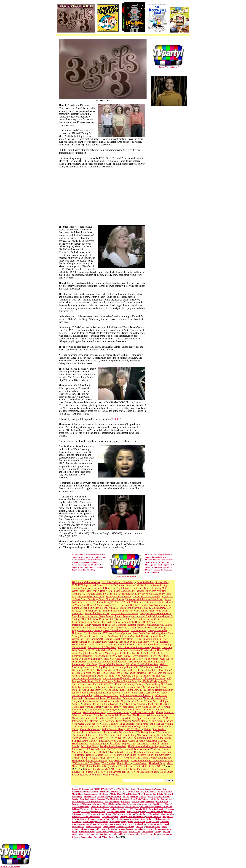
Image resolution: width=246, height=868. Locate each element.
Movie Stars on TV (97, 555)
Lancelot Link (141, 809)
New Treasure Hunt (81, 807)
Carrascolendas (90, 794)
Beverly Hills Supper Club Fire (88, 772)
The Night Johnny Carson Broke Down (122, 622)
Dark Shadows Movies (118, 712)
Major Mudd (117, 794)
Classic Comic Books (116, 812)
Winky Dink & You (136, 822)
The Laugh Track (165, 565)
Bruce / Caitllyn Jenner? (111, 664)
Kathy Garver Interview (136, 656)
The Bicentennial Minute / (141, 746)
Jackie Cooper (140, 763)
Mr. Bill (155, 744)
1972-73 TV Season (124, 645)
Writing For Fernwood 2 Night (120, 605)
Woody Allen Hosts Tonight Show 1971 (134, 727)
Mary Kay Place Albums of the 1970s (122, 659)
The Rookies (109, 763)
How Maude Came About (91, 596)
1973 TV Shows (133, 729)
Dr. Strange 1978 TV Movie (108, 656)
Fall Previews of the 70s (96, 735)
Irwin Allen (140, 824)
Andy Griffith (133, 812)
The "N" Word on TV (125, 758)
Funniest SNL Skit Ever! (138, 585)
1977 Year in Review (101, 738)
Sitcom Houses (102, 822)
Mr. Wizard (103, 796)
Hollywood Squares (119, 760)
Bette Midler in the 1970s (149, 766)
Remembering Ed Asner (108, 602)
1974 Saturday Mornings (90, 804)
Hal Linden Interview (94, 712)
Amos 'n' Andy (104, 819)
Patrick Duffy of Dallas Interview (136, 642)
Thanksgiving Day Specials (135, 796)
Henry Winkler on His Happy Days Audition (94, 642)
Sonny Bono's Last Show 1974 (156, 613)
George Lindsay (110, 809)
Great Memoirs (80, 758)
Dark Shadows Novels (143, 712)
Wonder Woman (80, 744)
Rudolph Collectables (128, 804)
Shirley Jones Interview (159, 752)
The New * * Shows (93, 567)
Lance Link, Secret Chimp (123, 735)
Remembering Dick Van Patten (120, 732)
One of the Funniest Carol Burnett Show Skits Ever (99, 715)
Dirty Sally (161, 628)
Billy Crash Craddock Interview (142, 664)
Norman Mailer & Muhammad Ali (145, 625)
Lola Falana (139, 829)
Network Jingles (98, 744)
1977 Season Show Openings (116, 633)
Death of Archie (137, 741)
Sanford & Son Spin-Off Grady (154, 755)
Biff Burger (118, 769)
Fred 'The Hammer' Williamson (143, 715)
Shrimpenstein (145, 804)
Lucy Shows (131, 789)
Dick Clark (106, 727)
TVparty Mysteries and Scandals (159, 560)
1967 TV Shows (117, 807)
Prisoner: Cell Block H (102, 588)
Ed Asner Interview (132, 698)
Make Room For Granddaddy (95, 766)
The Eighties (150, 565)
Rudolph (97, 837)
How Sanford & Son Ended (122, 755)
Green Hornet (109, 827)
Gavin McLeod (124, 721)
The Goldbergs (142, 814)
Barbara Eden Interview (102, 721)
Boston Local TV (154, 817)
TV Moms (155, 749)
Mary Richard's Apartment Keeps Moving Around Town (100, 616)
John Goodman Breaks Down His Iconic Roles (97, 676)
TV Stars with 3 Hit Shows (87, 763)
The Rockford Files (142, 738)
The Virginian (138, 801)
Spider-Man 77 (141, 721)
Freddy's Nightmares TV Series (128, 701)
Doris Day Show (89, 746)
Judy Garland (147, 819)
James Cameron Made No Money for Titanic (151, 673)
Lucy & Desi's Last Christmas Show (88, 801)
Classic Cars (143, 789)
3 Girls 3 (142, 605)
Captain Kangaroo (110, 817)
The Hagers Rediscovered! (146, 596)
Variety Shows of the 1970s (158, 562)
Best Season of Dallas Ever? (102, 647)
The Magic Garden (114, 799)
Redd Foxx (77, 822)
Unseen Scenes (78, 562)
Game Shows (92, 562)
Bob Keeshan (147, 832)
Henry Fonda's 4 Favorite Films (89, 636)
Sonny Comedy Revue (131, 710)
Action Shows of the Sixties (157, 557)
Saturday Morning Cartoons (92, 799)
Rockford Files (92, 791)
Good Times (143, 744)
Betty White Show (123, 752)
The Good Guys (157, 763)
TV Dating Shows (146, 732)
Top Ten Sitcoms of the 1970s (112, 673)
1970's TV (120, 789)
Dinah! (164, 744)
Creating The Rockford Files (86, 594)
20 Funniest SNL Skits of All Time (116, 611)
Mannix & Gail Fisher (123, 766)
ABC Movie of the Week (123, 814)
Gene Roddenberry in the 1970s (152, 582)
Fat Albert (126, 801)
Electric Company (120, 819)
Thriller (147, 729)
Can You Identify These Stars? (119, 707)
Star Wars (123, 809)
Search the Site (160, 570)
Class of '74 (114, 744)
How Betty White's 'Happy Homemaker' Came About (107, 591)
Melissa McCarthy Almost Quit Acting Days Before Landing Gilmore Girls (120, 666)
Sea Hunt (104, 791)
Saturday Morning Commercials (86, 817)
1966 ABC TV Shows (100, 807)
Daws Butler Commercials (161, 814)
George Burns (166, 834)
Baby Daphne (145, 794)
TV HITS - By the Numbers (100, 670)
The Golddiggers (125, 829)
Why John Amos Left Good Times (133, 588)
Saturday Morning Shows (83, 557)
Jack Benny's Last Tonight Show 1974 (126, 690)
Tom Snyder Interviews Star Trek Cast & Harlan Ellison (135, 636)
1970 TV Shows (109, 724)
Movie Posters (109, 837)
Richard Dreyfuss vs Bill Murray (136, 695)
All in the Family (163, 738)
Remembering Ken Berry (85, 664)
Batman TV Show (93, 827)
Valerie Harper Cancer (154, 678)
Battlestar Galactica (157, 741)
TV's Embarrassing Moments (158, 555)
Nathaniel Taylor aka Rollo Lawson (100, 704)
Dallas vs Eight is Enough (126, 681)
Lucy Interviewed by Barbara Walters (122, 678)
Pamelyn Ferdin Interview (113, 746)
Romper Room (105, 814)
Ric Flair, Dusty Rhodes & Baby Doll (156, 807)
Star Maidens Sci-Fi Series (125, 613)
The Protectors (139, 630)
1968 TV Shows (132, 807)
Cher (142, 812)
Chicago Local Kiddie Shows (132, 817)
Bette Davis (135, 819)
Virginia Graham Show (101, 758)
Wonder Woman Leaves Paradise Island (92, 645)
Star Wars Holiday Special (151, 735)
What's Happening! (118, 822)
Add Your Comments (159, 571)
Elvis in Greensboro (92, 732)
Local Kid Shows (79, 555)
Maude (75, 746)
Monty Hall (77, 794)
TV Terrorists (128, 824)
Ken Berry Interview (162, 647)
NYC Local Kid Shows (86, 819)
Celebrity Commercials (82, 837)
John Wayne (156, 789)
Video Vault (101, 557)
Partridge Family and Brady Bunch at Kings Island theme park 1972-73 (108, 687)
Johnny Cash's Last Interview (145, 693)
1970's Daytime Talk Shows (119, 772)
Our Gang (140, 827)
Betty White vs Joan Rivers (150, 707)
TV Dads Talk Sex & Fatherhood (119, 594)
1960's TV (110, 789)
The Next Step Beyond (162, 721)
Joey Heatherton (112, 801)
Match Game (135, 832)
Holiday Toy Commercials (161, 799)
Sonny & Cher (152, 822)
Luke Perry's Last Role (117, 693)
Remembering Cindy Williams (151, 591)
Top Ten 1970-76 (122, 738)
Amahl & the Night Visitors (136, 799)
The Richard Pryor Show (147, 834)
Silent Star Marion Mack (98, 769)
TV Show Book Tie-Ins (139, 653)
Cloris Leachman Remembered (134, 647)
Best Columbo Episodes (97, 613)
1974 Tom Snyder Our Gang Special (147, 662)
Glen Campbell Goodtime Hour (99, 834)
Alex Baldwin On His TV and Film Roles (136, 670)
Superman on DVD (118, 791)
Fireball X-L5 (90, 796)
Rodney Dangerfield (96, 755)
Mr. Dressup (104, 794)
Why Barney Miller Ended (85, 650)
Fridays (75, 809)
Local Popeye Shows (162, 804)
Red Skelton (96, 809)
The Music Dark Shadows (86, 724)
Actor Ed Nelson (119, 741)
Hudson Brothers (87, 832)
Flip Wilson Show (148, 791)
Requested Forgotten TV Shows (86, 565)
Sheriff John (158, 794)
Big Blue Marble (165, 791)
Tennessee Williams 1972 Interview (103, 698)
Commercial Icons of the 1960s (95, 824)
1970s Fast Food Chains (138, 769)
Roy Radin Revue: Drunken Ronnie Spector (144, 639)
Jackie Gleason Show (113, 729)
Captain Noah (115, 796)
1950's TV (99, 789)
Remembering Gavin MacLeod (134, 608)
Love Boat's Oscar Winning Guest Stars (153, 633)
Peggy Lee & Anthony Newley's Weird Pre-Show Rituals (101, 630)
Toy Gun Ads (133, 791)
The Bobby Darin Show (124, 834)
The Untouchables (155, 824)
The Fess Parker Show (147, 772)
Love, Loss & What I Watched (104, 775)
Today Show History (125, 827)
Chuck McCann (110, 804)
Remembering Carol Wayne (86, 622)
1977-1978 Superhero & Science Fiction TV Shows (98, 585)
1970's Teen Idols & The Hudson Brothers (152, 760)
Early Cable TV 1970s (106, 749)
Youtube (115, 419)
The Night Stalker (165, 712)
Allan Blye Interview (94, 690)
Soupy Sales (115, 824)
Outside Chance (154, 619)
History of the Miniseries (118, 596)
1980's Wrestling (79, 570)
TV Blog (92, 570)
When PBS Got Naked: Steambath (140, 602)
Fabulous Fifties (94, 560)
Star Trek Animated (154, 710)
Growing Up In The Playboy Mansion (141, 676)
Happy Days (128, 744)
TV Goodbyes (79, 560)
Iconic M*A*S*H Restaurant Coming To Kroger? (122, 684)
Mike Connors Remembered (134, 724)
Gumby (158, 832)
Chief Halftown (131, 794)
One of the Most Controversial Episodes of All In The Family (113, 619)
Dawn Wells (111, 718)
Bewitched (150, 801)
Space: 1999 (156, 656)
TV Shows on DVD (154, 812)
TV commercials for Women (133, 749)
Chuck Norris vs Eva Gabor (122, 628)
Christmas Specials (163, 819)
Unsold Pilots (124, 763)
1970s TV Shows (153, 829)
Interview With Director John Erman (145, 599)
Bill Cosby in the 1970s (106, 829)
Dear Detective (145, 628)
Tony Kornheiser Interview (96, 701)
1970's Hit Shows (152, 567)
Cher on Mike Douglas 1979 (111, 653)
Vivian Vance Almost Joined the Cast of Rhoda (124, 650)
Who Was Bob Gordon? (106, 695)
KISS (131, 809)
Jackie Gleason (102, 832)
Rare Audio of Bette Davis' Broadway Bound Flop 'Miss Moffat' (123, 598)
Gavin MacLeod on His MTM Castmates (106, 625)
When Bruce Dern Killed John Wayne (107, 662)
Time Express (161, 642)
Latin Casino (158, 769)
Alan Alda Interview (90, 729)
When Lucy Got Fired (160, 684)
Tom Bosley (78, 755)
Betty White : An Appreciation (134, 718)
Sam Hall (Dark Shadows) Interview (90, 741)
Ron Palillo (140, 752)
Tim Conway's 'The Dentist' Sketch (103, 639)
